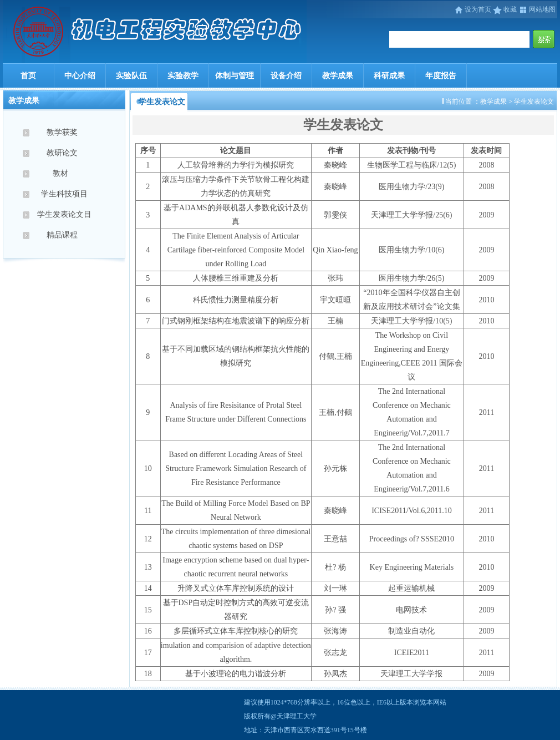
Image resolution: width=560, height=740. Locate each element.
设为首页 (474, 9)
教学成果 (338, 75)
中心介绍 (80, 75)
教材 (64, 173)
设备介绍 (286, 75)
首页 (28, 75)
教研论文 (64, 153)
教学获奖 (64, 132)
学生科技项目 (64, 194)
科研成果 (389, 75)
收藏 (505, 9)
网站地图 (537, 9)
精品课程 (64, 235)
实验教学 (183, 75)
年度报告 (441, 75)
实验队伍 (131, 75)
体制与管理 (235, 75)
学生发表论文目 (64, 214)
